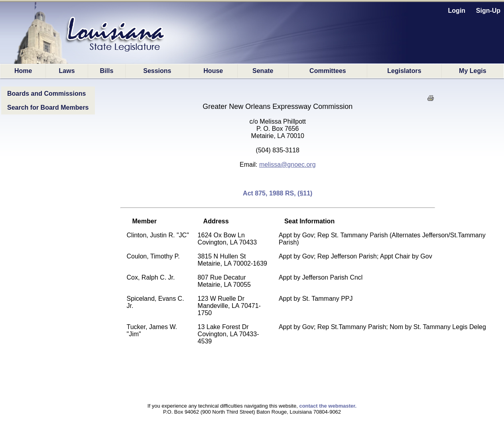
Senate (263, 71)
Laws (67, 71)
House (213, 71)
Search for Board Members (48, 107)
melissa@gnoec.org (287, 165)
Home (23, 71)
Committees (328, 71)
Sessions (157, 71)
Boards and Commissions (46, 94)
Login (457, 11)
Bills (107, 71)
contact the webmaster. (328, 406)
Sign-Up (488, 11)
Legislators (404, 71)
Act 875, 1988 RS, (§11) (278, 193)
